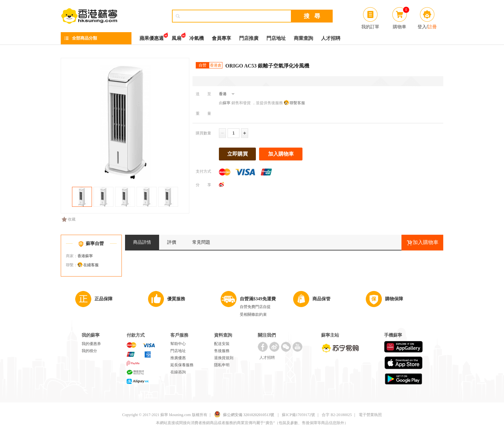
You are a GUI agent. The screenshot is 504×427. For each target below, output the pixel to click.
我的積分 (89, 351)
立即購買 (238, 154)
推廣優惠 (178, 358)
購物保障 (394, 299)
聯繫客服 (297, 103)
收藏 (69, 219)
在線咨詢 (178, 372)
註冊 (432, 27)
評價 (172, 242)
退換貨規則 (224, 358)
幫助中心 (178, 344)
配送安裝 (222, 344)
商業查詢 (303, 38)
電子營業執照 (370, 415)
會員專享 (221, 38)
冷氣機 (197, 38)
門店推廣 (249, 38)
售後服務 (222, 351)
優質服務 (176, 299)
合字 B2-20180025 (337, 415)
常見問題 (201, 242)
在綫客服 (91, 265)
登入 (422, 27)
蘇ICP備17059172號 (298, 415)
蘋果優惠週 (152, 36)
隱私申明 (222, 365)
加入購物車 (281, 154)
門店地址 (276, 38)
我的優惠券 (91, 344)
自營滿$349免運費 (258, 299)
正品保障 (104, 299)
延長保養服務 (182, 365)
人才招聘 (331, 38)
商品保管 (321, 299)
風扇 (176, 36)
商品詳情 (142, 242)
